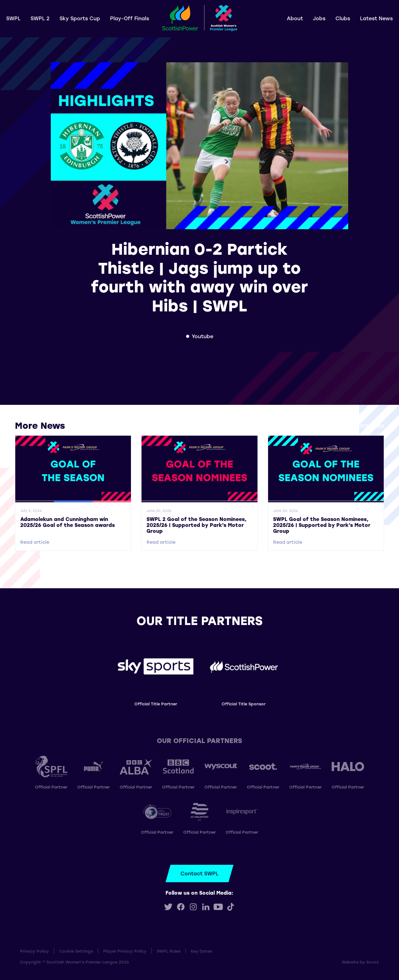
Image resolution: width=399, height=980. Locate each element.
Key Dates (201, 951)
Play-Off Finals (130, 18)
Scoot (373, 962)
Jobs (319, 18)
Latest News (376, 18)
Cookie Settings (76, 951)
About (295, 18)
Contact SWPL (199, 873)
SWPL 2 (40, 18)
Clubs (343, 18)
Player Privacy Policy (125, 951)
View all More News (359, 425)
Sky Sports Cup (80, 18)
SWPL (13, 18)
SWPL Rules (169, 951)
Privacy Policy (34, 951)
